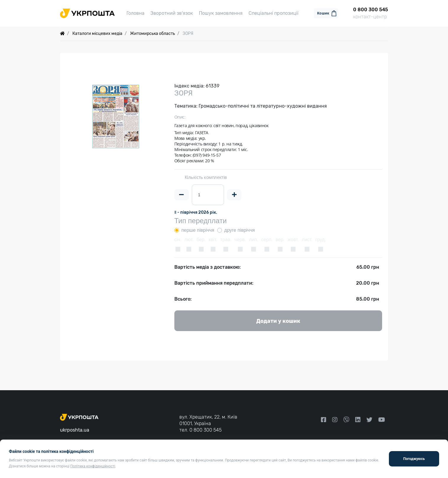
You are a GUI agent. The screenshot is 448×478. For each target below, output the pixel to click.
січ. (178, 240)
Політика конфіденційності (93, 466)
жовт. (293, 240)
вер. (280, 240)
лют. (189, 240)
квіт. (213, 240)
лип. (253, 240)
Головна (135, 13)
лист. (307, 240)
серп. (267, 240)
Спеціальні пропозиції (273, 13)
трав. (226, 240)
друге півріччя (240, 230)
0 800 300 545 (206, 430)
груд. (321, 240)
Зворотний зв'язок (172, 13)
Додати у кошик (278, 321)
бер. (201, 240)
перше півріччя (198, 230)
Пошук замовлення (221, 13)
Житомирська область (152, 34)
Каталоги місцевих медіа (97, 34)
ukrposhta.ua (75, 430)
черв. (240, 240)
